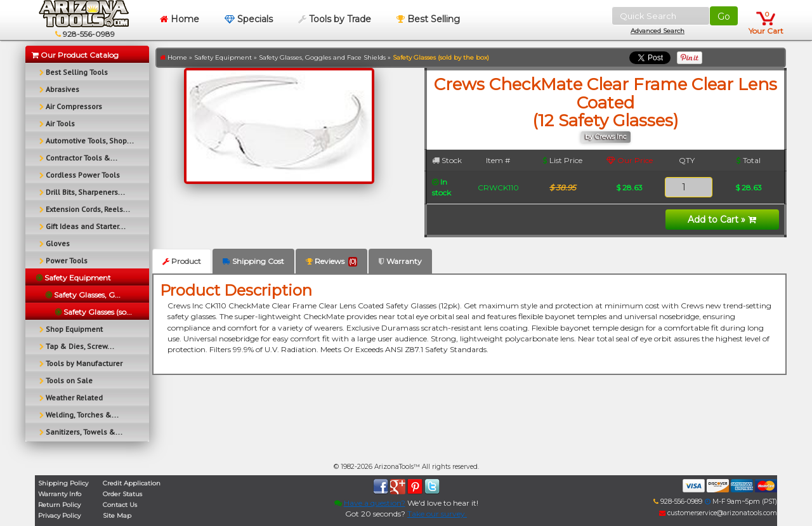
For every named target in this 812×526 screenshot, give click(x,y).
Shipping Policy (63, 483)
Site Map (117, 516)
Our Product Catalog (75, 55)
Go (724, 16)
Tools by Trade (335, 19)
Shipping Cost (253, 261)
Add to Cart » (722, 220)
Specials (249, 19)
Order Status (122, 494)
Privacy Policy (59, 516)
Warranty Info (60, 494)
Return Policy (59, 505)
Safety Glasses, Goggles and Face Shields (322, 57)
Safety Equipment (223, 57)
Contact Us (120, 505)
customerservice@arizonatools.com (718, 513)
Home (180, 19)
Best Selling (428, 19)
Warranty (400, 261)
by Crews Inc (606, 137)
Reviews (331, 261)
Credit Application (132, 483)
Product (182, 261)
